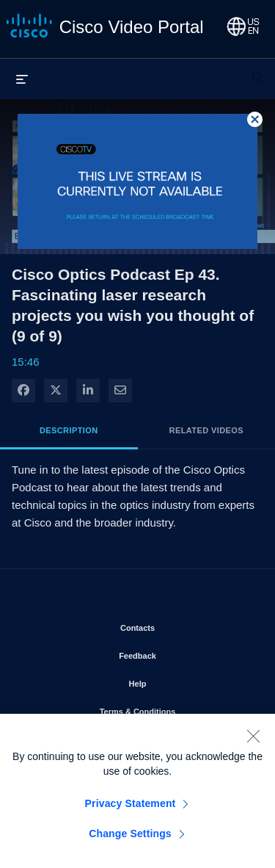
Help (180, 681)
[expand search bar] (257, 71)
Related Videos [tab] (206, 430)
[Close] (253, 740)
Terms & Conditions (176, 709)
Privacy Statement (131, 808)
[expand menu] (22, 79)
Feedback (179, 653)
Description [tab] (69, 430)
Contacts (179, 625)
